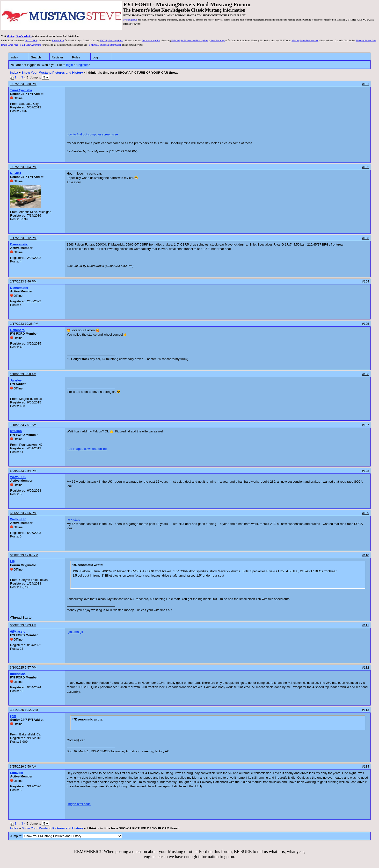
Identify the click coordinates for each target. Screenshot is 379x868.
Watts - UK (18, 477)
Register (57, 57)
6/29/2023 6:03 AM (23, 625)
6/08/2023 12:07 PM (24, 555)
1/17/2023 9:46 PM (23, 281)
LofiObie (17, 773)
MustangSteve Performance (305, 40)
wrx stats (74, 519)
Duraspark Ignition (151, 40)
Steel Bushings (218, 40)
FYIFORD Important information (105, 45)
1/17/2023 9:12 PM (23, 238)
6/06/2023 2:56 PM (23, 513)
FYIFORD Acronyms (31, 45)
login (69, 65)
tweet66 (16, 431)
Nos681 (16, 173)
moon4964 (18, 674)
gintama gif (75, 632)
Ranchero (17, 330)
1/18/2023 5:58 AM (23, 374)
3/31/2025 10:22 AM (24, 710)
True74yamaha (21, 90)
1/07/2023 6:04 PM (23, 167)
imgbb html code (79, 804)
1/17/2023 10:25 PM (24, 324)
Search (36, 57)
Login (96, 57)
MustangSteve (130, 20)
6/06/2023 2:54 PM (23, 471)
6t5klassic (18, 632)
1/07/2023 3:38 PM (23, 84)
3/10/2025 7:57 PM (23, 667)
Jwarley (16, 380)
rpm (13, 716)
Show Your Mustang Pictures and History (52, 73)
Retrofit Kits (58, 40)
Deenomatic (19, 244)
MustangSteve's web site (19, 36)
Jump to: (66, 836)
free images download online (87, 449)
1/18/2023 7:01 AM (23, 425)
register (83, 65)
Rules (76, 57)
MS (13, 561)
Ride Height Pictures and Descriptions (190, 40)
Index (14, 57)
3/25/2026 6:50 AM (23, 766)
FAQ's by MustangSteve (111, 40)
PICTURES (31, 40)
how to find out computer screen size (92, 134)
